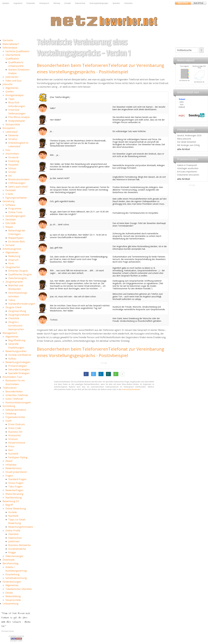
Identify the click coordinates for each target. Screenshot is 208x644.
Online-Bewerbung (16, 509)
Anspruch (13, 260)
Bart (11, 450)
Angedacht (18, 3)
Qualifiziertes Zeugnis (20, 274)
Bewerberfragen (14, 490)
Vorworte (13, 157)
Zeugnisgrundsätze (19, 315)
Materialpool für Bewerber (184, 82)
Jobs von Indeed (182, 104)
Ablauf (9, 461)
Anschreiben (12, 154)
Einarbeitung (12, 574)
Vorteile (13, 512)
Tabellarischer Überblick (19, 589)
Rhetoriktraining (14, 494)
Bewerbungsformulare (21, 527)
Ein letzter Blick (17, 242)
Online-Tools (15, 212)
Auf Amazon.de (199, 80)
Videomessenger (14, 556)
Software (10, 205)
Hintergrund (44, 3)
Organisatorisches (15, 417)
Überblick (13, 534)
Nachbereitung (14, 498)
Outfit (9, 421)
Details (9, 593)
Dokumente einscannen (188, 175)
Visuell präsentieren (16, 472)
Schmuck (13, 439)
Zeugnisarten (13, 267)
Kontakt (67, 3)
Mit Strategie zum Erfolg (188, 145)
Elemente (13, 135)
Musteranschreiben (19, 179)
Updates (6, 3)
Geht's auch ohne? (18, 187)
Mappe (9, 227)
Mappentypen (16, 238)
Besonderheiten (14, 391)
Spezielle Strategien (19, 373)
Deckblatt (11, 190)
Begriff (9, 505)
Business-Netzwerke (19, 545)
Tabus (12, 300)
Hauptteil (13, 165)
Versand (10, 245)
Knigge (12, 552)
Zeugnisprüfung (17, 311)
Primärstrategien (18, 366)
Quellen (10, 91)
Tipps (11, 99)
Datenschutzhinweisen (131, 389)
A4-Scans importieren (187, 172)
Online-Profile (13, 531)
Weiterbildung (13, 596)
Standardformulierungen (22, 304)
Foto (8, 150)
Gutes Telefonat (14, 399)
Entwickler (31, 3)
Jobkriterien (12, 77)
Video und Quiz (14, 81)
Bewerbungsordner (16, 351)
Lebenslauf (11, 132)
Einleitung (14, 161)
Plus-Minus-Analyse (19, 117)
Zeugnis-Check (13, 307)
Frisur (11, 446)
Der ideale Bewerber (187, 142)
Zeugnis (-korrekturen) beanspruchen (16, 326)
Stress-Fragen (16, 483)
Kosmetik (13, 454)
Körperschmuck (17, 443)
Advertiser (128, 3)
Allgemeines (12, 88)
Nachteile (13, 516)
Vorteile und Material (20, 355)
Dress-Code (15, 428)
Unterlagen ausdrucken (188, 168)
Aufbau (12, 359)
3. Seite (9, 194)
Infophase (11, 465)
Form (11, 263)
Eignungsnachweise (16, 198)
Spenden (116, 3)
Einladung (11, 413)
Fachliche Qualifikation (17, 51)
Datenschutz (80, 3)
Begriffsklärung (17, 340)
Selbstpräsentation (16, 410)
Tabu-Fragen (15, 487)
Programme (15, 209)
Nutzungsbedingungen (99, 3)
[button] (86, 374)
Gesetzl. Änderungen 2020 (189, 135)
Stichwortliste (13, 124)
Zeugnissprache (14, 282)
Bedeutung (14, 256)
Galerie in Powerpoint (187, 165)
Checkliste (14, 318)
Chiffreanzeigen (17, 183)
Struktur (13, 139)
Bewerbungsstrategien (18, 362)
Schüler (12, 172)
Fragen (9, 476)
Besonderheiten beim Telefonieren (73, 65)
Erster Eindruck (17, 424)
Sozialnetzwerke (17, 549)
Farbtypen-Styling (18, 457)
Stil (10, 176)
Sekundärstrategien (19, 369)
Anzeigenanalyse (15, 95)
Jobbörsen (14, 541)
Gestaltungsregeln (15, 216)
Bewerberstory (14, 468)
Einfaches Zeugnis (18, 271)
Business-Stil (15, 432)
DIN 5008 (10, 223)
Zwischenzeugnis (18, 278)
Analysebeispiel (17, 121)
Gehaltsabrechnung (16, 578)
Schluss (12, 168)
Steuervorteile (13, 600)
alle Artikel (184, 149)
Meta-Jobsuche (184, 139)
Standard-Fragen (17, 479)
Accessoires (15, 435)
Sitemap (57, 3)
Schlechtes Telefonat (17, 395)
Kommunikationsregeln (18, 402)
